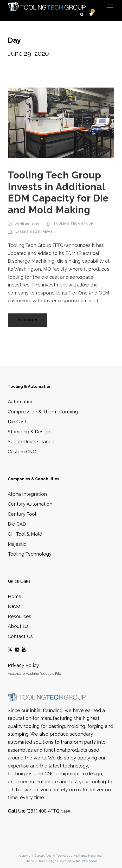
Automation (21, 402)
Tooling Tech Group (73, 224)
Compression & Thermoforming (43, 412)
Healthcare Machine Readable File (34, 674)
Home (15, 596)
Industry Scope (87, 861)
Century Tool (22, 514)
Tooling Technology (30, 554)
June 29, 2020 (27, 224)
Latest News (28, 232)
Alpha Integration (27, 494)
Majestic (17, 544)
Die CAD (17, 524)
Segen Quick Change (31, 442)
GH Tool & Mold (25, 534)
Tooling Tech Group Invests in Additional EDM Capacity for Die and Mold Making (58, 192)
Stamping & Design (29, 432)
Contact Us (20, 636)
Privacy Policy (23, 665)
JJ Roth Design (46, 861)
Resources (20, 616)
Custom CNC (22, 452)
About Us (18, 626)
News (48, 232)
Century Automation (30, 504)
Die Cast (17, 422)
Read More (27, 320)
